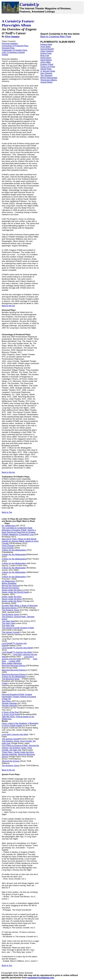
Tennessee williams (49, 80)
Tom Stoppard (46, 75)
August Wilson (46, 82)
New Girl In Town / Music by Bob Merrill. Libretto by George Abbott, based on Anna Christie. (20, 541)
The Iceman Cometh (11, 632)
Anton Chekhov (47, 51)
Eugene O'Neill (47, 64)
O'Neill (5, 683)
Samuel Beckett (47, 49)
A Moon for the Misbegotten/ (14, 559)
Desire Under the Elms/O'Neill (15, 592)
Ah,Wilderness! (8, 581)
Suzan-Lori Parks (48, 67)
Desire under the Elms (12, 601)
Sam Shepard (46, 73)
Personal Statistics (10, 43)
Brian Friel (45, 55)
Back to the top (8, 306)
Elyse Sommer (12, 37)
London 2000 (14, 661)
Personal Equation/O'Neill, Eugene (17, 694)
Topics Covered (9, 41)
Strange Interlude (10, 703)
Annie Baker (46, 47)
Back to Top (7, 512)
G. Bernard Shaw (48, 71)
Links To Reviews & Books (13, 52)
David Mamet (46, 60)
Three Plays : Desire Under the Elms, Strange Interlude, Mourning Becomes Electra (18, 754)
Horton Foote (46, 53)
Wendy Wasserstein (49, 78)
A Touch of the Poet (10, 712)
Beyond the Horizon (10, 586)
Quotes (5, 55)
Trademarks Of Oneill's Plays (14, 50)
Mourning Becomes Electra (14, 666)
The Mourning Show (11, 679)
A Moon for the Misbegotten (14, 550)
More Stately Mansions (12, 663)
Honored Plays (8, 48)
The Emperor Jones (10, 610)
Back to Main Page (56, 37)
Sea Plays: (7, 701)
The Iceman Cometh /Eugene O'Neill (18, 628)
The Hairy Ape (8, 621)
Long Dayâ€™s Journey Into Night (17, 648)
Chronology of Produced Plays (15, 46)
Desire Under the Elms (12, 590)
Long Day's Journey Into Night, (15, 734)
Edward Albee (46, 44)
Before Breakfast (9, 583)
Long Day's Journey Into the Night (18, 658)
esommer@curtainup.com (41, 978)
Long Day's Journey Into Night (15, 639)
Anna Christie (8, 546)
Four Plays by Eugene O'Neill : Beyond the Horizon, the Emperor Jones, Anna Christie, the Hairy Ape (20, 748)
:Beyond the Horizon (11, 761)
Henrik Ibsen (46, 58)
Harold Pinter (46, 69)
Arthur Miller (46, 62)
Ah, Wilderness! (9, 526)
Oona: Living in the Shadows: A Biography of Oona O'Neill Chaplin (20, 724)
